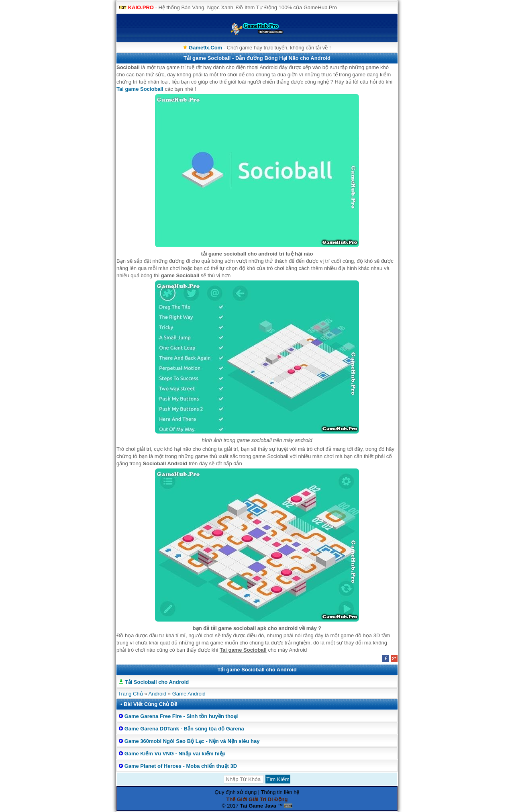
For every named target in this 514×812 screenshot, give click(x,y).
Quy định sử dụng (236, 792)
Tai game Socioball (140, 89)
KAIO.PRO (141, 7)
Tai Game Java (258, 806)
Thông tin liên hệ (280, 792)
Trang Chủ (131, 694)
